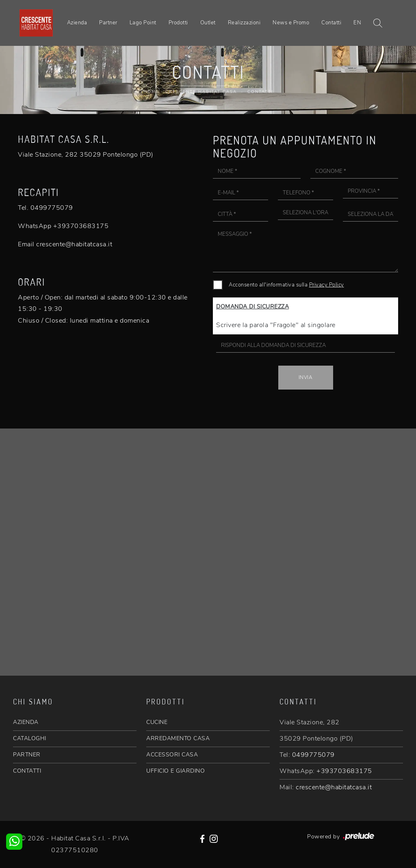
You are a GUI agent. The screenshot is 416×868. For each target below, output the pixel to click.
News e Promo (291, 23)
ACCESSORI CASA (172, 755)
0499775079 (313, 755)
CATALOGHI (30, 738)
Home (151, 92)
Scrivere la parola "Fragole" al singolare (276, 325)
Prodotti (178, 23)
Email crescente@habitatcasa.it (65, 244)
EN (357, 23)
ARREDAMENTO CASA (178, 738)
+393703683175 (344, 771)
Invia (306, 377)
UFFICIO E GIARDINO (175, 771)
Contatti (331, 23)
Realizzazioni (244, 23)
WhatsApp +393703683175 (63, 226)
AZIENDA (26, 722)
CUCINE (157, 722)
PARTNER (27, 755)
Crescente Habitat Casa (201, 92)
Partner (108, 23)
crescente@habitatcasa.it (334, 787)
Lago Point (143, 23)
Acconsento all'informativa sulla (286, 285)
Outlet (208, 23)
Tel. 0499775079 (45, 208)
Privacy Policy (327, 285)
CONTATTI (27, 771)
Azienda (77, 23)
